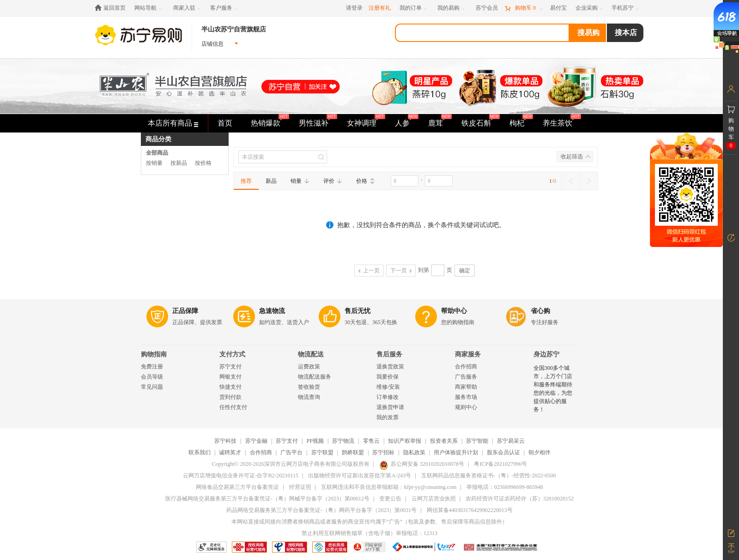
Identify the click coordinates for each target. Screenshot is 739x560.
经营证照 (300, 487)
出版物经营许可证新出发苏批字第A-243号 (360, 476)
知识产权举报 (405, 441)
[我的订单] (414, 8)
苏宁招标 (383, 452)
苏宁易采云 (511, 441)
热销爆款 (266, 123)
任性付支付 (233, 407)
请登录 (354, 8)
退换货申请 (390, 407)
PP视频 (315, 441)
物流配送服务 (315, 377)
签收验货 (309, 387)
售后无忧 (357, 311)
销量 (300, 181)
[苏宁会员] (487, 8)
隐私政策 (414, 452)
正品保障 (185, 311)
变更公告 (390, 499)
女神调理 (362, 123)
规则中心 (466, 407)
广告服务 (466, 377)
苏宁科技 (225, 441)
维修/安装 (388, 387)
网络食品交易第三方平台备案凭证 (237, 487)
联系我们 (200, 452)
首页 (225, 123)
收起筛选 (572, 157)
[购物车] (524, 8)
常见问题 (152, 387)
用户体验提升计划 (456, 452)
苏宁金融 (256, 441)
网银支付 (230, 377)
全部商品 (157, 153)
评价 (333, 181)
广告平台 (291, 452)
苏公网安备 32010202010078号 (422, 464)
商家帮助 (466, 387)
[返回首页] (112, 8)
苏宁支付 (230, 367)
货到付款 (230, 397)
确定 (465, 271)
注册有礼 (380, 8)
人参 (402, 123)
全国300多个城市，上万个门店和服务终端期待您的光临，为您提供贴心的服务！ (553, 389)
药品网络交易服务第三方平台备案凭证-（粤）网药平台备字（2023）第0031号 (321, 510)
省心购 (540, 311)
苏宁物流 (343, 441)
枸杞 (517, 123)
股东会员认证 (503, 452)
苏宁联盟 (322, 452)
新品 (271, 181)
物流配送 (311, 354)
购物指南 (154, 354)
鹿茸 (436, 123)
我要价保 (388, 377)
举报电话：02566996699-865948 (505, 487)
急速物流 (272, 311)
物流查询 (309, 397)
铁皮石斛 (476, 123)
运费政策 (309, 367)
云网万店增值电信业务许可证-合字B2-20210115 (241, 476)
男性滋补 (314, 123)
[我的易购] (452, 8)
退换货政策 (390, 367)
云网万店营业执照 (434, 499)
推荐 (246, 181)
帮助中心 (454, 311)
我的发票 (388, 417)
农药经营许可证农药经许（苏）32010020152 (520, 499)
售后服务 (389, 354)
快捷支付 (230, 387)
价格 (366, 181)
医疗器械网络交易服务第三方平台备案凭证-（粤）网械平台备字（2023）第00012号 (267, 499)
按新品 (179, 163)
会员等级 (152, 377)
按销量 (154, 163)
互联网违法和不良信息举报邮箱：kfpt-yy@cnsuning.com (389, 487)
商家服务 (468, 354)
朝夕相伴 (539, 452)
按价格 (203, 163)
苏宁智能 (477, 441)
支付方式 (232, 354)
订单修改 (388, 397)
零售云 (371, 441)
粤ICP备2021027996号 (500, 464)
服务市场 (466, 397)
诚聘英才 (230, 452)
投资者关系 (444, 441)
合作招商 (466, 367)
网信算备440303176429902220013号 (470, 510)
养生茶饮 (557, 123)
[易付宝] (558, 8)
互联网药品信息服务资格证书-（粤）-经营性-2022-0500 (489, 476)
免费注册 (152, 367)
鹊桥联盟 (353, 452)
